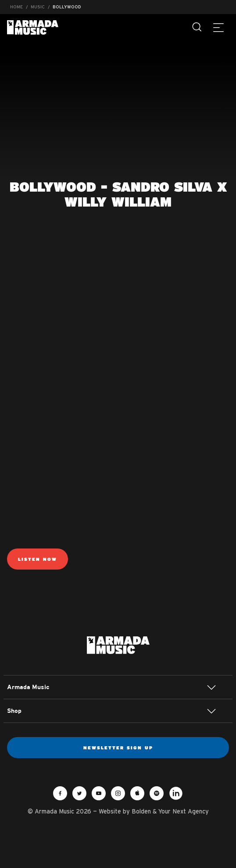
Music (38, 7)
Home (16, 7)
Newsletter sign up (118, 748)
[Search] (197, 27)
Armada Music (33, 27)
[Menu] (218, 27)
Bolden (141, 811)
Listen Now (38, 559)
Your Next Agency (184, 811)
